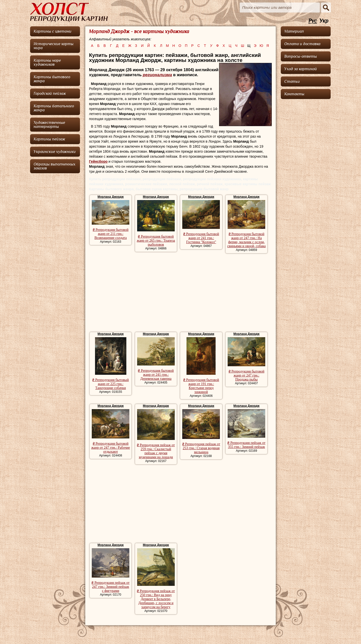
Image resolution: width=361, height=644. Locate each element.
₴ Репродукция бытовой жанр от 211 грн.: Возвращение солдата (111, 234)
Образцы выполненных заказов (55, 166)
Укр (324, 21)
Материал (294, 31)
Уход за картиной (301, 69)
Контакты (294, 94)
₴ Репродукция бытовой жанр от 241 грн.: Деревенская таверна (156, 375)
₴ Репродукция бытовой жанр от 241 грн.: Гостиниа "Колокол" (201, 238)
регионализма (158, 75)
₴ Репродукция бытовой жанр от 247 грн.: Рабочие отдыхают (111, 448)
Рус (313, 21)
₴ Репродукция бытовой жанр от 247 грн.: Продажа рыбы (247, 375)
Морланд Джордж (111, 197)
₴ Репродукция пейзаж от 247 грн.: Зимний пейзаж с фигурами (110, 587)
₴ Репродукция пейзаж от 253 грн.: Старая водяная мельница (201, 448)
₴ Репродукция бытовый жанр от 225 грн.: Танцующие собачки (110, 384)
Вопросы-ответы (301, 56)
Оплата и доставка (302, 44)
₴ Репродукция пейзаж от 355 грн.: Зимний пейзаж (246, 445)
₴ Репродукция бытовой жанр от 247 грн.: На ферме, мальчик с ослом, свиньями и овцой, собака (246, 240)
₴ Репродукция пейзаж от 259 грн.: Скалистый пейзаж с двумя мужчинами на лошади (156, 451)
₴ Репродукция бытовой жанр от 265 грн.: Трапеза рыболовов (156, 241)
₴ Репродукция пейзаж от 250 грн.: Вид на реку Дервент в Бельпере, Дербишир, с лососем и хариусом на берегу (156, 599)
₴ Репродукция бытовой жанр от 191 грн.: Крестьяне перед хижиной (201, 386)
